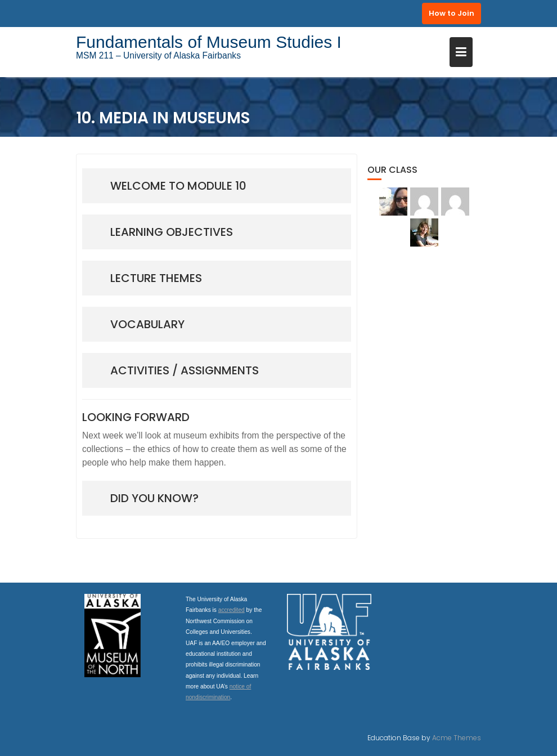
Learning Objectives (172, 232)
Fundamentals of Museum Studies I (209, 42)
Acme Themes (457, 738)
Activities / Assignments (185, 370)
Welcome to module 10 (178, 186)
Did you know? (154, 498)
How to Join (452, 13)
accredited (232, 610)
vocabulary (147, 324)
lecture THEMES (156, 278)
